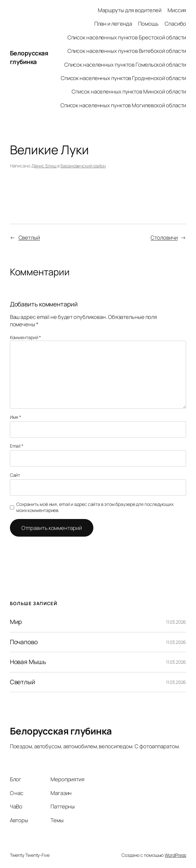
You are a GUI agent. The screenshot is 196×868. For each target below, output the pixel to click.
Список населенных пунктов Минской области (129, 91)
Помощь (148, 24)
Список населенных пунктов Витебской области (127, 51)
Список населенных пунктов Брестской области (127, 37)
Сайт (15, 475)
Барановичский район (83, 166)
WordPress (175, 855)
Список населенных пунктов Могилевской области (123, 105)
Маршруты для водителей (130, 10)
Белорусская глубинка (29, 57)
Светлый (29, 237)
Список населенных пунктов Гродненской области (124, 78)
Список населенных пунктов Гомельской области (125, 65)
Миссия (177, 10)
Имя (16, 417)
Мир (16, 622)
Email (17, 446)
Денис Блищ (44, 166)
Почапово (24, 642)
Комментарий (26, 337)
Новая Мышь (28, 662)
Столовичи (164, 237)
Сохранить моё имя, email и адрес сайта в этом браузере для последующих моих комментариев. (95, 507)
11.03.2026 (176, 622)
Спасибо (175, 24)
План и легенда (113, 24)
